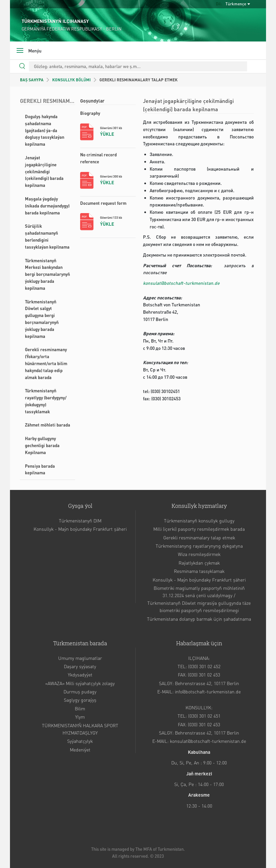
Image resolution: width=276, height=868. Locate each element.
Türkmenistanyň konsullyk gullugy (199, 520)
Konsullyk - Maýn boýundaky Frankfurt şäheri (80, 529)
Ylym (80, 717)
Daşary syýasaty (80, 666)
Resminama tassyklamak (199, 571)
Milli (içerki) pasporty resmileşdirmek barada (199, 529)
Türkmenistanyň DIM (80, 520)
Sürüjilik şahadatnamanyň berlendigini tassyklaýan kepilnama (47, 236)
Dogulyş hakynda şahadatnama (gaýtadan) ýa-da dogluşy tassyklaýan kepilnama (45, 130)
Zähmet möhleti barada (48, 425)
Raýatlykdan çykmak (199, 563)
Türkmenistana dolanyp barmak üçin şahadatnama (199, 619)
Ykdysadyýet (80, 674)
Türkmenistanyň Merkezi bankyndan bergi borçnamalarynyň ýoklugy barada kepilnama (47, 274)
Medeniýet (80, 750)
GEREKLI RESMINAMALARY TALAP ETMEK (138, 80)
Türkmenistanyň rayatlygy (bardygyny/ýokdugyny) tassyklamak (46, 401)
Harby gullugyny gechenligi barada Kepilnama (42, 445)
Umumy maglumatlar (80, 658)
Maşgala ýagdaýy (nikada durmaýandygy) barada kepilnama (47, 206)
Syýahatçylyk (80, 741)
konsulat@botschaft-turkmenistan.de (181, 283)
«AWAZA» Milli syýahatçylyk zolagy (80, 683)
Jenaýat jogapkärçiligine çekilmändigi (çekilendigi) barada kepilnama (44, 171)
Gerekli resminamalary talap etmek (199, 537)
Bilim (80, 708)
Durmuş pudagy (80, 691)
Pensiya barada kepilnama (40, 469)
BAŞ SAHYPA (32, 80)
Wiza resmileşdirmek (199, 554)
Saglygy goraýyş (80, 700)
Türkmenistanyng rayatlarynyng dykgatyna (199, 546)
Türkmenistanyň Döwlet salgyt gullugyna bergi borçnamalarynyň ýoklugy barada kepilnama (42, 319)
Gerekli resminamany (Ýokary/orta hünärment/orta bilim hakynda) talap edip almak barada (46, 363)
